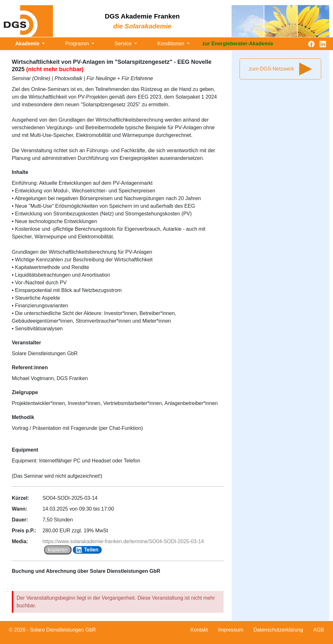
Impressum (230, 630)
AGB (319, 630)
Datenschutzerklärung (278, 630)
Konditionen (171, 44)
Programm (78, 44)
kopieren (58, 550)
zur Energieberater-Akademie (238, 44)
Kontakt (199, 630)
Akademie (28, 44)
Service (124, 44)
